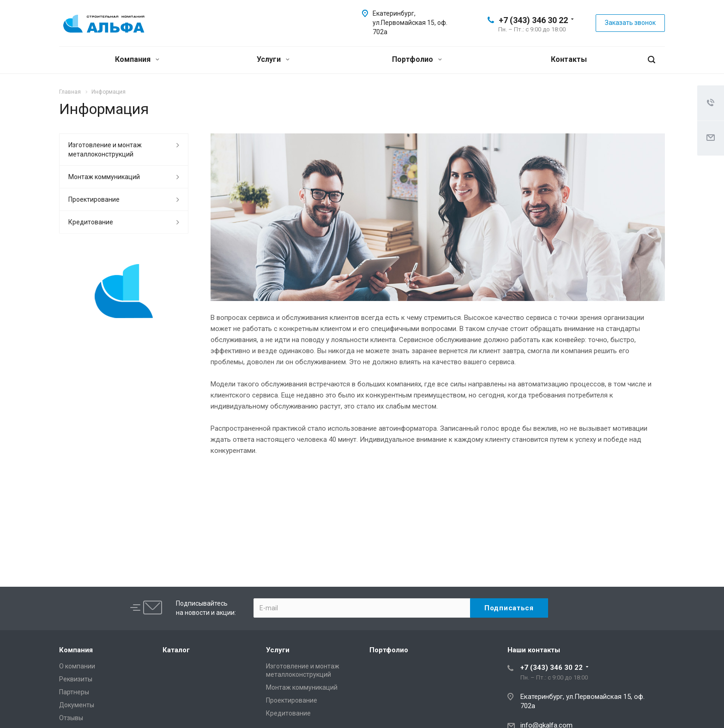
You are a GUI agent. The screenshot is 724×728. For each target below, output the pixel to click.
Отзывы (71, 718)
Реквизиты (76, 679)
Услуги (273, 59)
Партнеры (74, 692)
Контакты (569, 59)
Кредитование (91, 222)
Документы (77, 705)
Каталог (176, 650)
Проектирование (94, 199)
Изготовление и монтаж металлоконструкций (105, 150)
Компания (137, 59)
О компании (77, 666)
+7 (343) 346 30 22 (533, 20)
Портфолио (417, 59)
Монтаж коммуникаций (104, 177)
